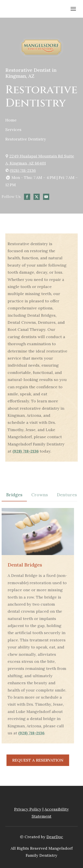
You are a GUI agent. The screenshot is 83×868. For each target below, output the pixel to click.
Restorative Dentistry (26, 139)
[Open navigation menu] (73, 9)
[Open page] (41, 47)
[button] (17, 197)
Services (13, 130)
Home (11, 120)
